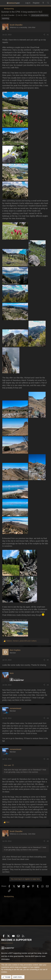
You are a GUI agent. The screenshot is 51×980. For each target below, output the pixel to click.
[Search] (48, 3)
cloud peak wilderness (40, 15)
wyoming (5, 18)
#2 (48, 660)
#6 (48, 841)
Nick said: (8, 765)
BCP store (35, 956)
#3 (48, 685)
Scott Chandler (9, 15)
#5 (48, 759)
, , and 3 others (21, 641)
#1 (48, 35)
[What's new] (43, 3)
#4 (48, 718)
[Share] (44, 35)
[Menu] (3, 3)
